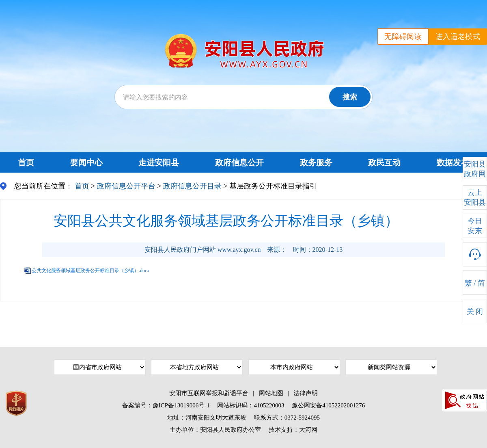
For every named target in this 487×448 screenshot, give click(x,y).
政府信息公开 (239, 162)
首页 (26, 162)
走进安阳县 (159, 162)
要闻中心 (86, 162)
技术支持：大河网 (293, 430)
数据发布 (453, 162)
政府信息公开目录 (192, 186)
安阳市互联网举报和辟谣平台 (209, 393)
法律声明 (306, 393)
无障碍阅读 (403, 37)
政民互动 (384, 162)
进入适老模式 (458, 37)
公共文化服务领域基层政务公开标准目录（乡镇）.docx (91, 271)
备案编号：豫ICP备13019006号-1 (166, 405)
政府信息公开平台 (126, 186)
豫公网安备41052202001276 (328, 405)
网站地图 (271, 393)
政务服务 (316, 162)
